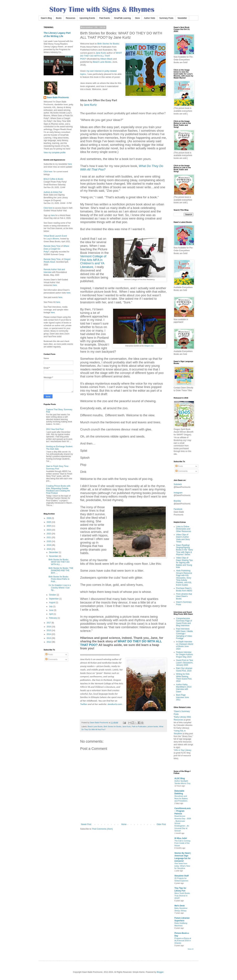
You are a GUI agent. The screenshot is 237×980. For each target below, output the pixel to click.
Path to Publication (139, 726)
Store (138, 18)
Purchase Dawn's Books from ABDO (184, 589)
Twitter (84, 704)
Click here (48, 172)
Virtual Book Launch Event (55, 236)
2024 (49, 526)
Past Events (105, 18)
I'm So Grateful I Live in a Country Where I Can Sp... (60, 588)
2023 (49, 530)
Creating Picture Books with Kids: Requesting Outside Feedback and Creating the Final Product (58, 490)
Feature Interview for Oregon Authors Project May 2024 (184, 655)
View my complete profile (55, 153)
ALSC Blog (180, 778)
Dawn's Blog (46, 18)
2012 (49, 642)
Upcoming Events (87, 18)
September (54, 599)
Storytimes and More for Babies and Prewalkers (181, 799)
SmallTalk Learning (122, 18)
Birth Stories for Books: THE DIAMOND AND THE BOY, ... (61, 571)
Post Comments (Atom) (102, 829)
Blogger (160, 972)
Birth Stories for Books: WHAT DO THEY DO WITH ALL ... (59, 562)
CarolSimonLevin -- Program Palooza (183, 811)
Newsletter (182, 18)
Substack (178, 484)
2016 (49, 627)
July (51, 606)
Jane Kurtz (101, 53)
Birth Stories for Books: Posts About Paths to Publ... (59, 579)
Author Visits (150, 18)
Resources (71, 18)
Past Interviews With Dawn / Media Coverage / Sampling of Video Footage (184, 634)
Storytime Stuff (182, 876)
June (51, 610)
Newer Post (86, 824)
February (53, 618)
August (52, 603)
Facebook (178, 509)
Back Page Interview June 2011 (182, 697)
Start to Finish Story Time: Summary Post (57, 467)
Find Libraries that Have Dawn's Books (184, 596)
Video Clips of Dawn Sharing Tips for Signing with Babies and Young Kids (184, 563)
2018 (49, 549)
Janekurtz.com (115, 704)
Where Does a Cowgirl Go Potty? (56, 249)
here (70, 164)
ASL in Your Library (183, 750)
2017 (49, 623)
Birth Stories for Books (108, 44)
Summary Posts (166, 18)
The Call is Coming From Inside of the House (182, 843)
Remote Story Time (52, 246)
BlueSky (177, 501)
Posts (49, 654)
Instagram (178, 493)
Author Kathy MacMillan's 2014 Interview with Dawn (184, 688)
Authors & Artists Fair (53, 192)
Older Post (161, 824)
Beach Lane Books (102, 62)
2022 (49, 534)
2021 (49, 537)
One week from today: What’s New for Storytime (182, 866)
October (53, 595)
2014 (49, 634)
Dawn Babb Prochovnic (58, 97)
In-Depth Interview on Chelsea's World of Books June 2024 (185, 645)
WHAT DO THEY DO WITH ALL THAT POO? (101, 56)
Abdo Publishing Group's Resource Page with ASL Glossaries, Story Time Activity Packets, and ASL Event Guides (184, 578)
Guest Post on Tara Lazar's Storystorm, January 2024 (185, 663)
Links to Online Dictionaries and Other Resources (184, 529)
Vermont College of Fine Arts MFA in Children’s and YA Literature (93, 261)
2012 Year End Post (55, 429)
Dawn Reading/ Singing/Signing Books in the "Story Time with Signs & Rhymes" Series (184, 550)
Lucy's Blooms (53, 239)
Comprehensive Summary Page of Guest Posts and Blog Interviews (184, 622)
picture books (153, 726)
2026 (49, 518)
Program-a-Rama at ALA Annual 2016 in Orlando (183, 941)
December (54, 552)
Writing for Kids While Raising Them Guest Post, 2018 (184, 678)
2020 (49, 541)
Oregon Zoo (149, 346)
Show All (191, 949)
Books (59, 18)
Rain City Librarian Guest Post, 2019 (184, 669)
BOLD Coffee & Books (53, 179)
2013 (49, 638)
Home (124, 824)
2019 (49, 545)
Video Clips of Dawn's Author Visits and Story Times (183, 538)
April (51, 614)
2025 (49, 522)
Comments (51, 659)
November (54, 556)
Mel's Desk (180, 906)
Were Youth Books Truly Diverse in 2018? (182, 896)
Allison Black (106, 59)
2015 (49, 630)
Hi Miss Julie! (181, 838)
